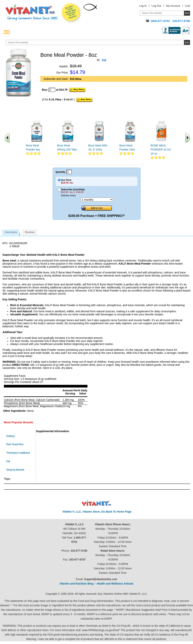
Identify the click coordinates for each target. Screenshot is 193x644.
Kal (8, 461)
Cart (188, 6)
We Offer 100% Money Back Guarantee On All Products (71, 13)
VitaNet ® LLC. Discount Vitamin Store (97, 503)
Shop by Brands (16, 470)
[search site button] (187, 42)
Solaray (10, 436)
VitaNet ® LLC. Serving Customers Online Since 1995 (32, 12)
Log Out (156, 6)
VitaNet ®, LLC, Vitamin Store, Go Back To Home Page (97, 512)
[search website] (98, 42)
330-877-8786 (79, 551)
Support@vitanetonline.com (101, 579)
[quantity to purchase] (52, 90)
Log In (143, 6)
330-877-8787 (77, 560)
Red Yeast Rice (15, 444)
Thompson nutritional (18, 453)
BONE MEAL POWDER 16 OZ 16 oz (161, 150)
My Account (173, 6)
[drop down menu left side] (7, 32)
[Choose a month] (97, 200)
